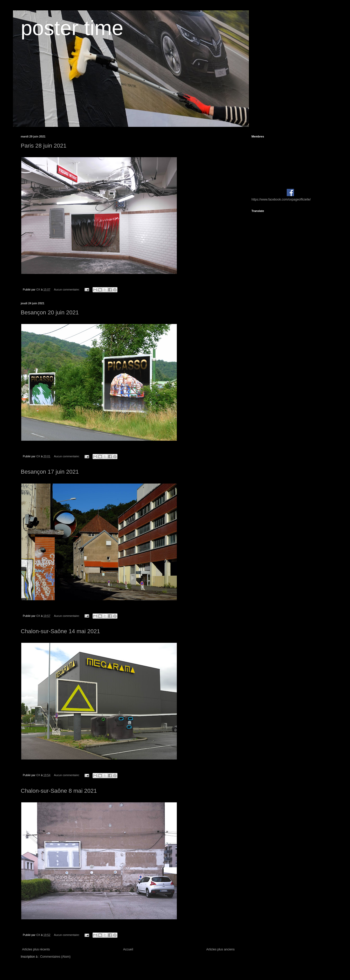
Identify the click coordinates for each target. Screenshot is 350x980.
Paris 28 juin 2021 (44, 146)
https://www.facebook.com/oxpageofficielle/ (281, 199)
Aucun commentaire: (67, 289)
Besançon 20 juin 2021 (50, 312)
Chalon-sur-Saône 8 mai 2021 (59, 791)
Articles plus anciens (220, 949)
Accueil (128, 949)
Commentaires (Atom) (55, 957)
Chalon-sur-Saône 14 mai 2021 (60, 631)
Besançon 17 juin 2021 (50, 472)
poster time (72, 28)
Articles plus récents (36, 949)
